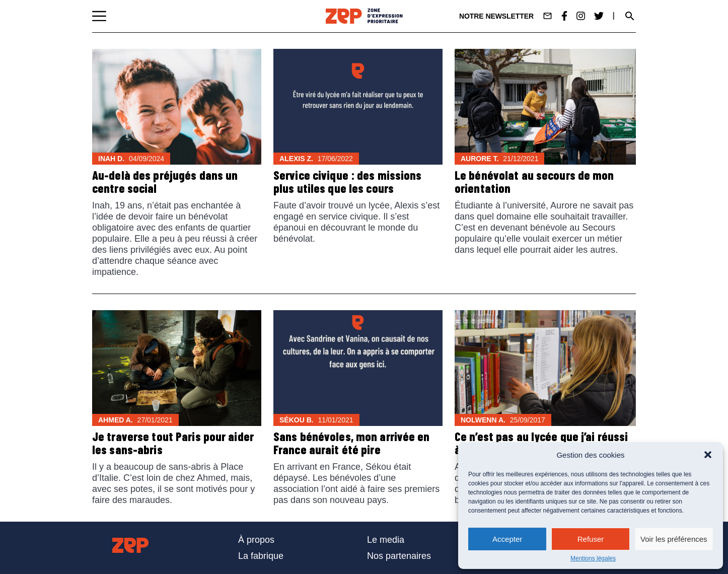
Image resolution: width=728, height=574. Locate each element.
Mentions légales (593, 558)
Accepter (507, 539)
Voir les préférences (674, 539)
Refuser (591, 539)
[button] (708, 455)
